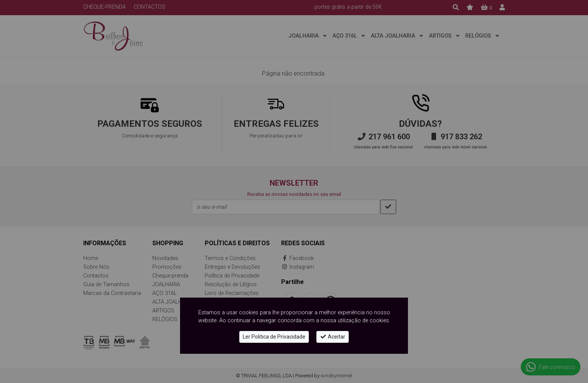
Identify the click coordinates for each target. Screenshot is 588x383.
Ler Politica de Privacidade (274, 337)
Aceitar (333, 337)
